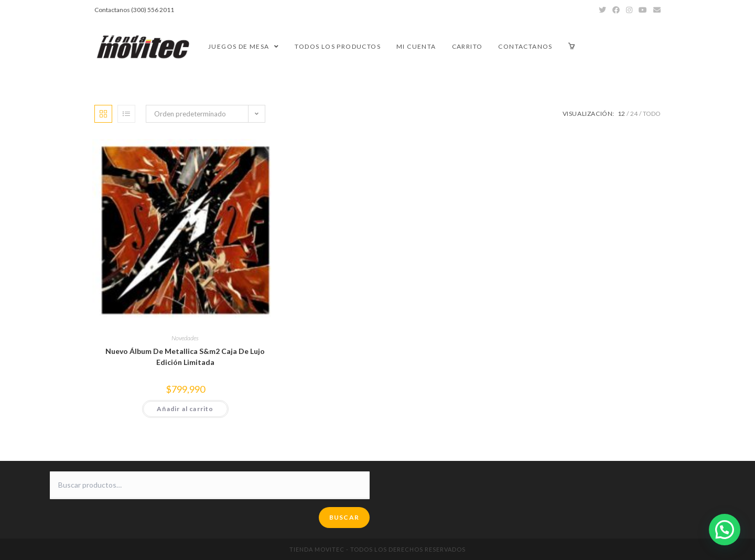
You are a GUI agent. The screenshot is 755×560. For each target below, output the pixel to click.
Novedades (185, 338)
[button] (725, 530)
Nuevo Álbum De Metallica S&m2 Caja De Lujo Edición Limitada (185, 357)
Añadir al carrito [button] (185, 409)
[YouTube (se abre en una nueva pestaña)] (643, 10)
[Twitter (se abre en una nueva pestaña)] (602, 10)
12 (621, 114)
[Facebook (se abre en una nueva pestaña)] (616, 10)
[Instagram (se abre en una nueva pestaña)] (629, 10)
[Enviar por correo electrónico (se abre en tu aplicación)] (655, 10)
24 (634, 114)
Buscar (344, 517)
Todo (652, 114)
